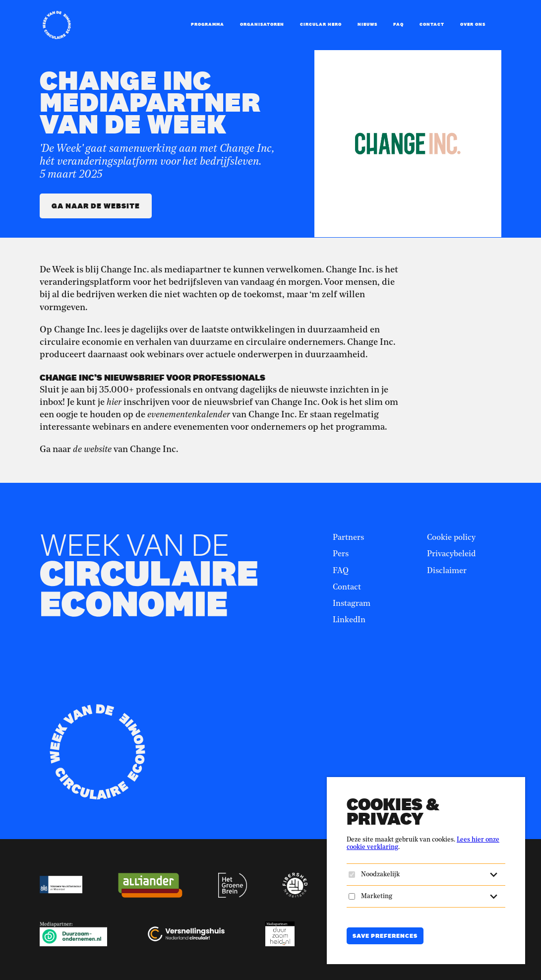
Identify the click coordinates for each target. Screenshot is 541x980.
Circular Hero (321, 24)
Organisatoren (262, 24)
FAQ (398, 24)
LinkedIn (349, 620)
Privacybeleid (451, 554)
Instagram (352, 604)
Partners (348, 538)
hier (114, 402)
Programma (208, 24)
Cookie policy (451, 538)
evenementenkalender (189, 415)
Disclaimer (447, 571)
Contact (432, 24)
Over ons (473, 24)
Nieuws (367, 24)
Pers (341, 554)
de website (92, 450)
